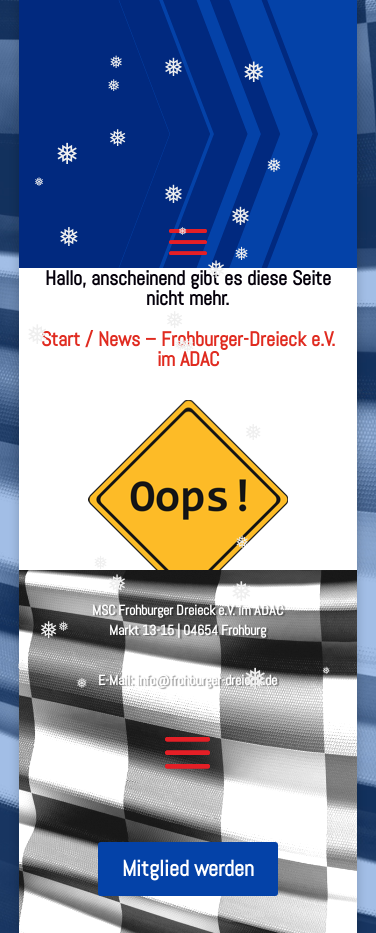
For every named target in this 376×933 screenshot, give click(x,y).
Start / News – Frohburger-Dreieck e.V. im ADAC (188, 349)
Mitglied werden (188, 868)
